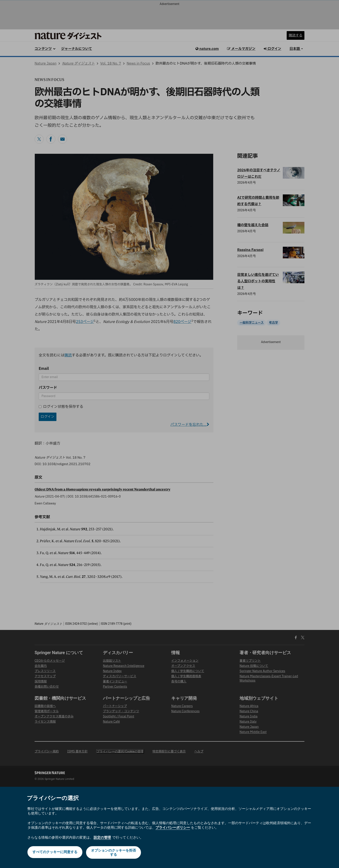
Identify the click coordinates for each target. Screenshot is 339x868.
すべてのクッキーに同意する (54, 852)
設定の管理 (102, 837)
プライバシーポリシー (173, 827)
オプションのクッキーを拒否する (114, 852)
